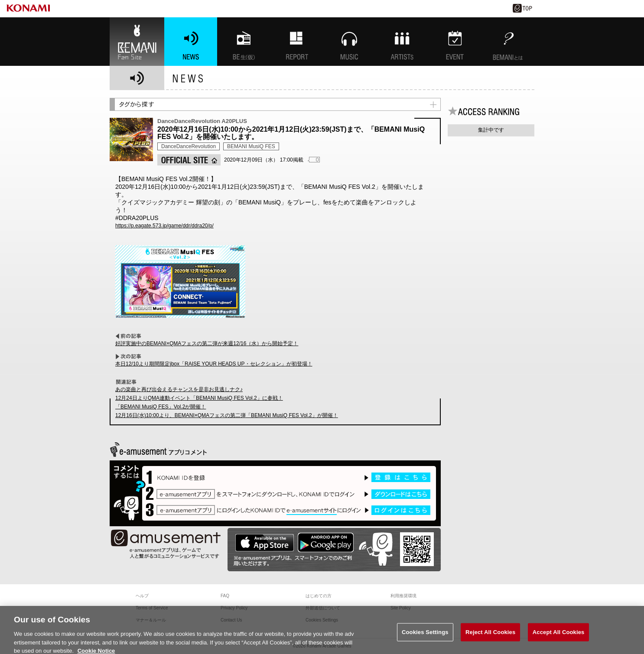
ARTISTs (402, 42)
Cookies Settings (425, 639)
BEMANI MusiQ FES (251, 146)
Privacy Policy (234, 608)
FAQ (225, 596)
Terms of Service (152, 608)
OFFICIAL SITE (189, 160)
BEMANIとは (508, 42)
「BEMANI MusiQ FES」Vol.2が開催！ (161, 407)
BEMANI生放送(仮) (244, 42)
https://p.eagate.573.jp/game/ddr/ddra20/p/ (164, 226)
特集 (296, 42)
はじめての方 (319, 596)
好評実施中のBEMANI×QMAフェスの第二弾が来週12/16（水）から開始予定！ (207, 343)
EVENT (455, 42)
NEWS (191, 42)
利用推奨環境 (403, 596)
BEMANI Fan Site (137, 42)
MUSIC (349, 42)
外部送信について (323, 608)
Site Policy (401, 608)
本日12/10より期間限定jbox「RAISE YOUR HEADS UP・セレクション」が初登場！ (214, 364)
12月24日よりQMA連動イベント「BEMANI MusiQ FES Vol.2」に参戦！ (199, 398)
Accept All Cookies (559, 639)
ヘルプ (142, 596)
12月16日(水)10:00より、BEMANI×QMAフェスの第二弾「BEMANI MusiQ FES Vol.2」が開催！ (227, 415)
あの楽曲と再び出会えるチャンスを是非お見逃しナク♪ (179, 389)
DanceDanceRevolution (189, 146)
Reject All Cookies (490, 639)
